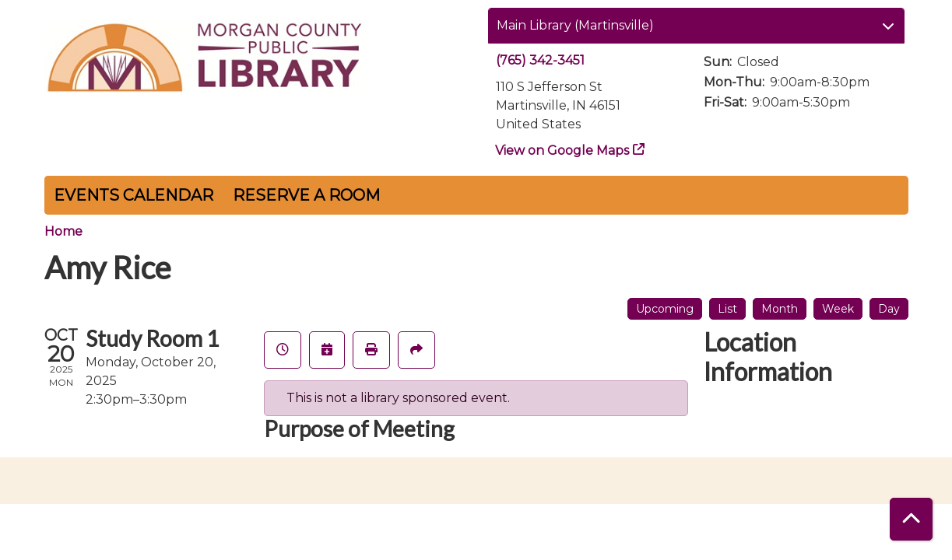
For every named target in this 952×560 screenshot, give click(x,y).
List (727, 309)
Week (838, 309)
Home (63, 231)
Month (780, 309)
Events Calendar (133, 195)
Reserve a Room (306, 195)
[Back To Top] (911, 519)
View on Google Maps (562, 150)
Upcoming (665, 309)
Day (889, 309)
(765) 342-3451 (540, 60)
